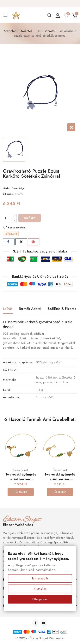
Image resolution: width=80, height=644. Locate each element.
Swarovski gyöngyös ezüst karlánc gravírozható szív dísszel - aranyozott (21, 481)
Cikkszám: (9, 194)
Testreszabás (40, 578)
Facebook (36, 623)
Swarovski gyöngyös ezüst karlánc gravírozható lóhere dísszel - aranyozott (60, 481)
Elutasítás (40, 589)
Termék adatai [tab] (30, 309)
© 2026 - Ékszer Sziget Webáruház (40, 638)
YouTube (44, 623)
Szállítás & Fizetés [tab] (62, 309)
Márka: (7, 188)
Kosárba (30, 218)
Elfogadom (40, 599)
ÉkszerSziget (18, 188)
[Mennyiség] (8, 218)
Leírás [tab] (8, 309)
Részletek (21, 492)
